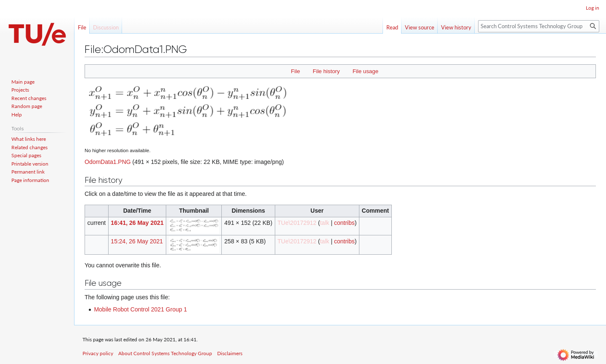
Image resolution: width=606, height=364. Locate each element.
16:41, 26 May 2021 (137, 223)
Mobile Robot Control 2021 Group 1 (140, 309)
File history (326, 71)
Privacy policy (98, 353)
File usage (365, 71)
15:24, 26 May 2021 (137, 241)
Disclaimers (230, 353)
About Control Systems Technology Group (165, 353)
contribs (344, 223)
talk (324, 223)
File (295, 71)
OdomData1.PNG (108, 162)
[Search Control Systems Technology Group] (539, 26)
